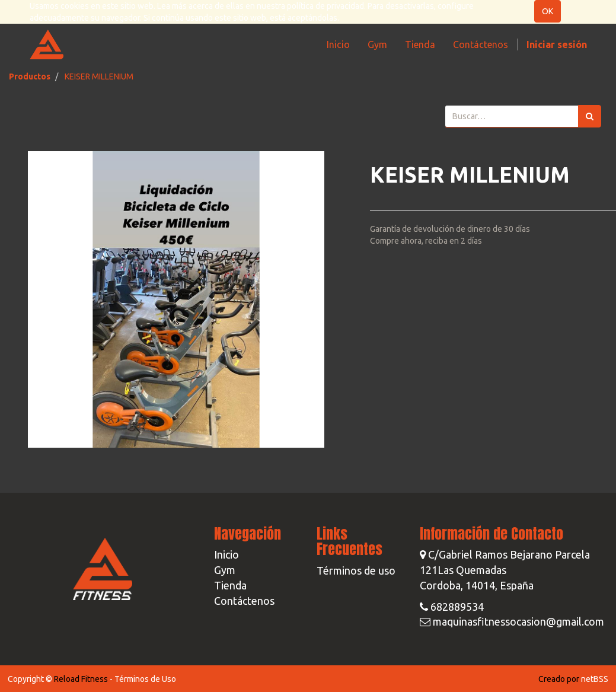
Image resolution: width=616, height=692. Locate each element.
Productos (30, 76)
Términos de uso (356, 570)
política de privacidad (325, 6)
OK (548, 11)
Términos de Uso (145, 679)
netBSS (595, 679)
